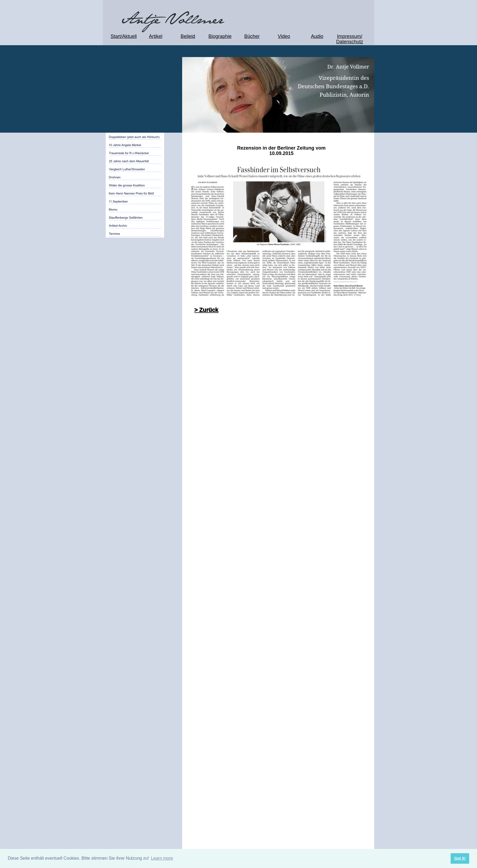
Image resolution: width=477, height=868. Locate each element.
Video (284, 36)
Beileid (188, 36)
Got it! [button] (460, 858)
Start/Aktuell (124, 36)
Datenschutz (350, 42)
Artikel (156, 36)
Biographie (220, 36)
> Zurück (206, 310)
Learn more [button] (162, 858)
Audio (317, 36)
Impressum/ (349, 36)
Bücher (252, 36)
